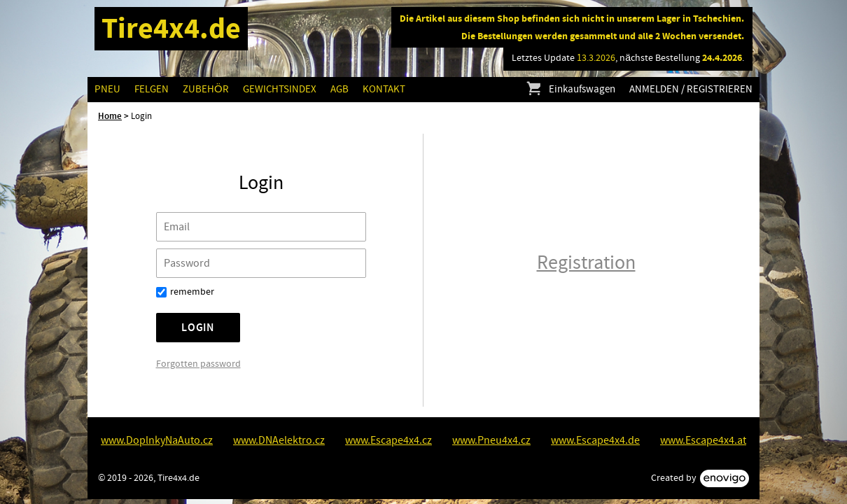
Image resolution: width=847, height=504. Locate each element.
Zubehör (206, 89)
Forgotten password (198, 364)
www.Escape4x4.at (703, 440)
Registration (586, 263)
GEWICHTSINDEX (280, 89)
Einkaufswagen (570, 90)
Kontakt (384, 89)
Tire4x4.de (171, 28)
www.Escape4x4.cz (388, 440)
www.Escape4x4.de (595, 440)
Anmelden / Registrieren (691, 89)
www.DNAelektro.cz (279, 440)
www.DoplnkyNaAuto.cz (157, 440)
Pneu (107, 89)
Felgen (152, 89)
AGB (339, 89)
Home (110, 116)
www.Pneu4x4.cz (491, 440)
